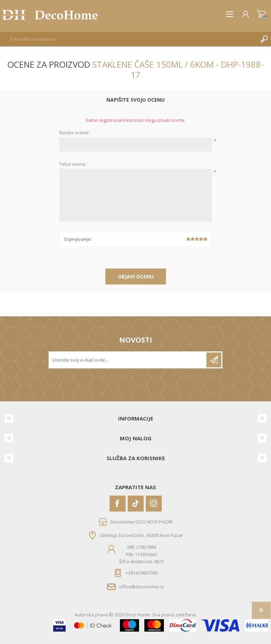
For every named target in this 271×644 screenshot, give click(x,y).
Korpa (261, 14)
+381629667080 (142, 573)
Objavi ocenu (136, 276)
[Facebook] (118, 504)
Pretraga (264, 39)
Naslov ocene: (74, 133)
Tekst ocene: (73, 164)
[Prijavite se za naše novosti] (128, 360)
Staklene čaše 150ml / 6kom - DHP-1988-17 (178, 69)
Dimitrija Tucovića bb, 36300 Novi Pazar (142, 535)
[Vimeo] (136, 504)
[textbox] (128, 39)
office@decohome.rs (142, 587)
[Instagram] (154, 504)
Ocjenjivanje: (78, 239)
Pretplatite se (214, 360)
